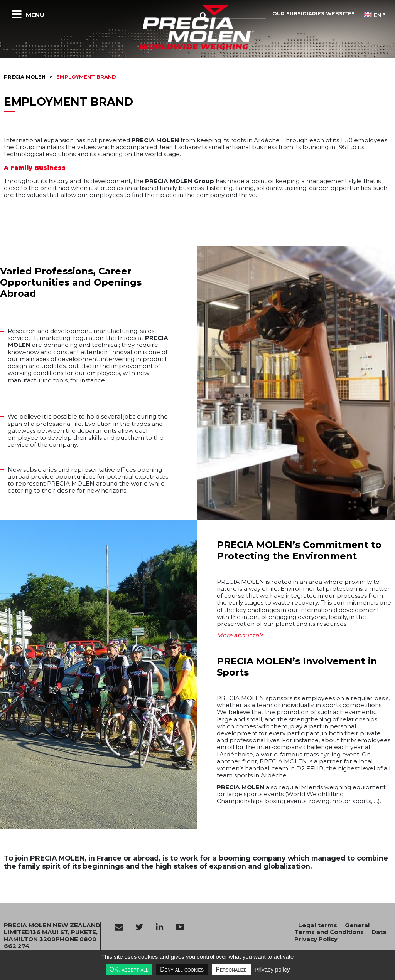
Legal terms (318, 925)
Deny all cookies (182, 969)
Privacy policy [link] (272, 969)
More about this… (242, 635)
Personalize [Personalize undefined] (231, 969)
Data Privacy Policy (340, 935)
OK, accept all (129, 969)
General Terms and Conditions (332, 929)
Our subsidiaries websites (314, 14)
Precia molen (25, 77)
